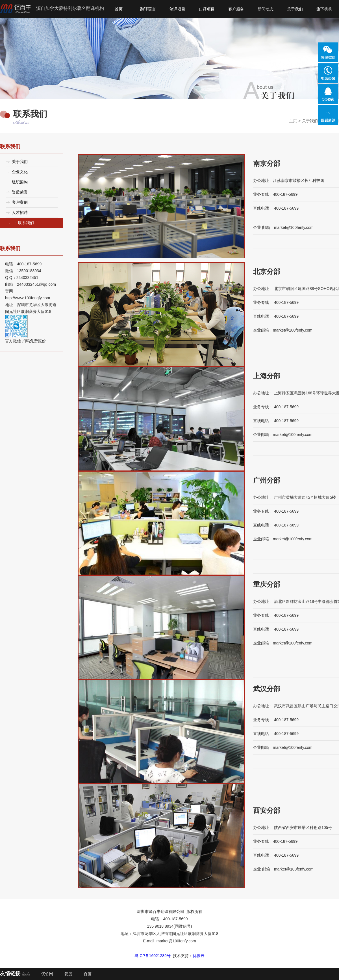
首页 (119, 9)
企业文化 (20, 172)
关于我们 (295, 9)
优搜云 (199, 956)
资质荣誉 (20, 192)
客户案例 (20, 202)
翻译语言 (148, 9)
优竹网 (47, 974)
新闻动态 (266, 9)
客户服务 (236, 9)
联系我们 (26, 223)
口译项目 (207, 9)
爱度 (68, 974)
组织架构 (20, 182)
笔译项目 (177, 9)
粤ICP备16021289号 (153, 956)
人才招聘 (20, 212)
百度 (88, 974)
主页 (293, 121)
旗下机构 (324, 9)
